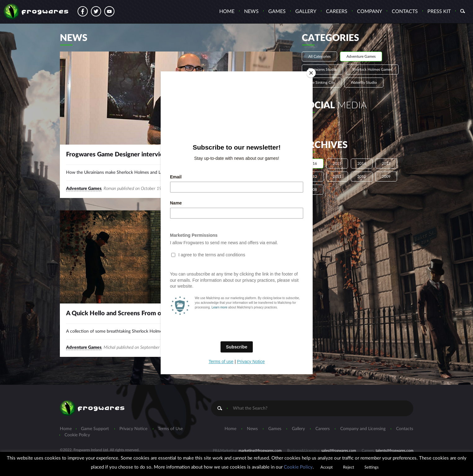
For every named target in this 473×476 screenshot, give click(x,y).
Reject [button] (349, 467)
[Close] (311, 73)
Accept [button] (327, 467)
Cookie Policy (298, 467)
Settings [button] (372, 467)
